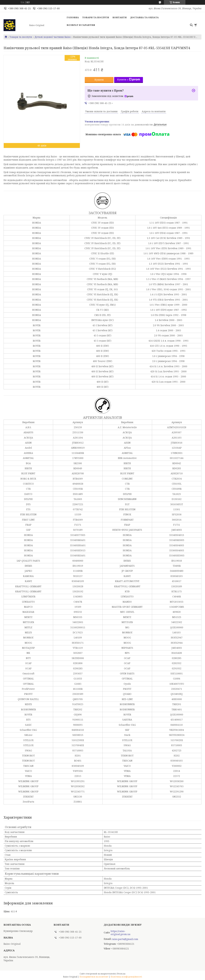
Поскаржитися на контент (94, 977)
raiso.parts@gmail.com (125, 939)
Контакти (120, 17)
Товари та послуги (96, 17)
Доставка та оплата (144, 17)
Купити (99, 80)
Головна (73, 17)
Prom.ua (121, 974)
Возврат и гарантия (81, 25)
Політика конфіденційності (126, 977)
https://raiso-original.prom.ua (121, 933)
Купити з (129, 79)
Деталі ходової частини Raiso (53, 37)
